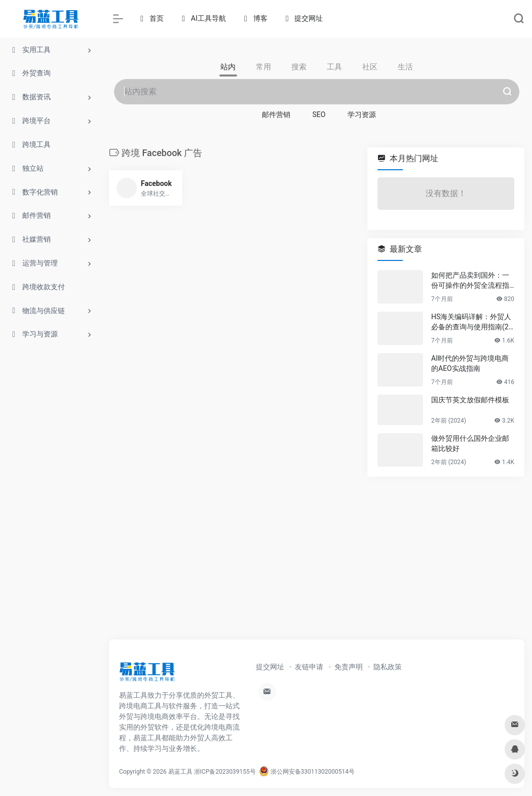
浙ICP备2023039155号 (225, 772)
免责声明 (349, 667)
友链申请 (309, 667)
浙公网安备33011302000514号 (307, 772)
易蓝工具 (180, 772)
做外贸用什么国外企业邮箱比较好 (470, 443)
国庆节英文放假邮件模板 (470, 400)
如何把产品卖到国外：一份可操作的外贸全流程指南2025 (470, 281)
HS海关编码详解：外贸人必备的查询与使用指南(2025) (472, 322)
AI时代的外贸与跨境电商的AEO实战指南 (470, 363)
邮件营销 (276, 115)
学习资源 (362, 115)
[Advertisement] (317, 556)
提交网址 (270, 667)
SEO (319, 115)
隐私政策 (388, 667)
